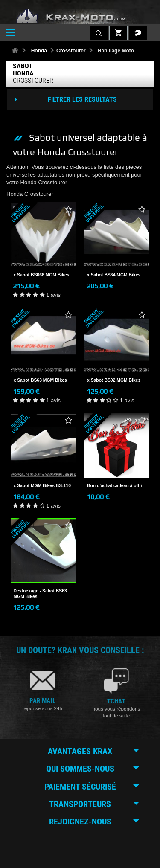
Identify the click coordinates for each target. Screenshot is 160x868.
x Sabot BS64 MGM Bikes (114, 275)
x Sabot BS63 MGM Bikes (40, 380)
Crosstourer (71, 51)
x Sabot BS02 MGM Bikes (114, 380)
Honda (39, 51)
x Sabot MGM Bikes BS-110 (42, 486)
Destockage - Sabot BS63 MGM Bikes (40, 594)
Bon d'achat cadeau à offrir (116, 486)
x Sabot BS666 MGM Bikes (42, 275)
